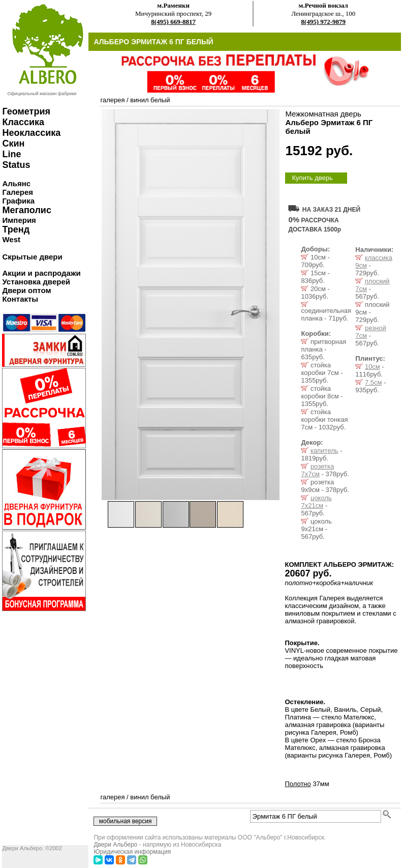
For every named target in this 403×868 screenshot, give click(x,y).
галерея (112, 100)
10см (373, 367)
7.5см (374, 382)
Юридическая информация (132, 852)
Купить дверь (312, 178)
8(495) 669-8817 (173, 22)
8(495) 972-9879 (323, 22)
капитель (324, 451)
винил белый (150, 100)
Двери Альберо (115, 845)
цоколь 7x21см (316, 502)
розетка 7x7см (317, 470)
